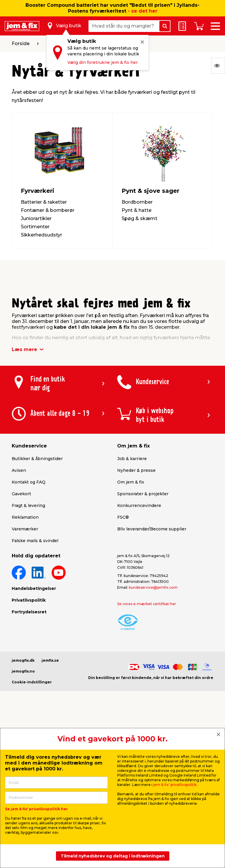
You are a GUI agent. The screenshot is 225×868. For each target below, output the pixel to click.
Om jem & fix (131, 482)
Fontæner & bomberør (48, 210)
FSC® (123, 517)
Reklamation (25, 517)
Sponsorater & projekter (143, 494)
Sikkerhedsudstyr (41, 235)
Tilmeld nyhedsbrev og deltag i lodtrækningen (113, 856)
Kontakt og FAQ (29, 482)
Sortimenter (35, 227)
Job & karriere (132, 459)
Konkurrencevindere (139, 506)
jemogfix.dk (23, 660)
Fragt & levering (28, 506)
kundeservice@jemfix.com (153, 587)
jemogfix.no (23, 671)
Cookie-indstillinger (32, 682)
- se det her (143, 11)
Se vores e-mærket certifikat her (147, 604)
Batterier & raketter (44, 202)
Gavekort (21, 494)
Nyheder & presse (136, 470)
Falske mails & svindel (35, 541)
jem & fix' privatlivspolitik (175, 785)
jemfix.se (50, 660)
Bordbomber (137, 202)
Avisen (19, 470)
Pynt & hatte (137, 210)
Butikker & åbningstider (37, 459)
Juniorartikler (36, 218)
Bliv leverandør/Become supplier (152, 529)
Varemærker (25, 529)
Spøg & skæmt (139, 218)
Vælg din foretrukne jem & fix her (103, 62)
